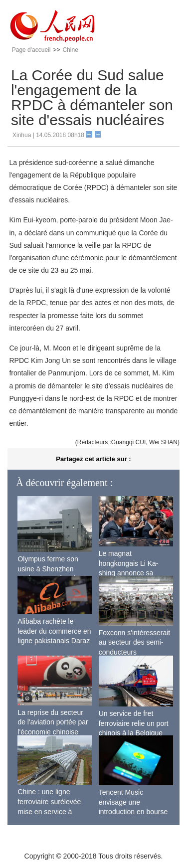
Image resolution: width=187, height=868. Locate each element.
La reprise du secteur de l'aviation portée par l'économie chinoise (53, 722)
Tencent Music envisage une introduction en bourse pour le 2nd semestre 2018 (133, 812)
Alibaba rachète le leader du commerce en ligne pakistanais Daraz (54, 631)
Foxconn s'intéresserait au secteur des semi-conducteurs (135, 642)
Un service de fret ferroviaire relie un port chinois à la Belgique (134, 723)
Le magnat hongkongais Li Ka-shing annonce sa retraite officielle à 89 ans (131, 573)
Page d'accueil (31, 50)
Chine (70, 50)
